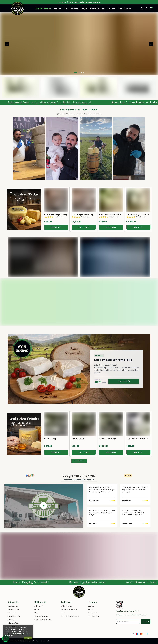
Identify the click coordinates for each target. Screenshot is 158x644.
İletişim (37, 609)
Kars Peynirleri (13, 606)
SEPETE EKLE (56, 227)
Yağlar (84, 8)
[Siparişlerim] (146, 8)
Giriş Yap (91, 606)
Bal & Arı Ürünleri (72, 8)
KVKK (63, 613)
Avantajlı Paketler (43, 8)
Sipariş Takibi (92, 613)
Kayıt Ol (91, 609)
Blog (36, 613)
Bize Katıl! (146, 622)
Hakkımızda (38, 606)
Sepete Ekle (124, 381)
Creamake (47, 641)
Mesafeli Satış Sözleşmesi (70, 616)
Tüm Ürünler (79, 461)
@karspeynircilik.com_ (65, 114)
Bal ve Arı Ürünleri (14, 609)
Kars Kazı (111, 8)
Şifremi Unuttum (94, 616)
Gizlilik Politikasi (66, 606)
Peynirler (58, 8)
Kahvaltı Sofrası (125, 8)
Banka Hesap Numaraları (43, 620)
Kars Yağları (12, 613)
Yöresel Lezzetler (97, 8)
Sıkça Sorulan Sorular (41, 616)
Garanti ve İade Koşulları (70, 609)
